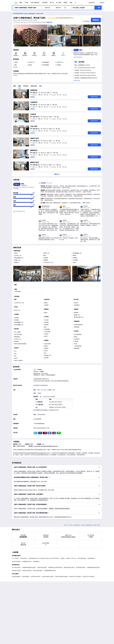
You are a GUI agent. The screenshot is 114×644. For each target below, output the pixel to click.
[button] (76, 3)
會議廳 (16, 260)
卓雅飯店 (62, 558)
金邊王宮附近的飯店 (38, 571)
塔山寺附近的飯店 (16, 567)
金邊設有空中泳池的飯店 (88, 577)
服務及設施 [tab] (34, 86)
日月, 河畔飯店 (16, 558)
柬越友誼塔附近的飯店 (69, 567)
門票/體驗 (45, 3)
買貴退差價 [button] (87, 21)
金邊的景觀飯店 (26, 577)
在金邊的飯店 (76, 525)
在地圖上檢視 (77, 80)
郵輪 (71, 3)
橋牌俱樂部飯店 (91, 558)
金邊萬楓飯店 (36, 561)
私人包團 (59, 3)
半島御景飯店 (24, 558)
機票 (21, 3)
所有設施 (15, 67)
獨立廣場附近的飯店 (81, 567)
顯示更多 (15, 75)
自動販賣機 (47, 329)
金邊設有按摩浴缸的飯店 (48, 577)
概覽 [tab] (14, 86)
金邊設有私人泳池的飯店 (75, 577)
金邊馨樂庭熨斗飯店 (27, 561)
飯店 (71, 525)
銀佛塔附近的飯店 (16, 571)
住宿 (16, 3)
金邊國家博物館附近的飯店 (93, 567)
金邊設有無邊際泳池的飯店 (62, 577)
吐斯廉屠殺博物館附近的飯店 (29, 567)
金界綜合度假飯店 (16, 561)
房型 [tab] (19, 86)
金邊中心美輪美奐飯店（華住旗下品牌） (30, 18)
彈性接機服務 (76, 253)
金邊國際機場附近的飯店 (50, 571)
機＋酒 (52, 3)
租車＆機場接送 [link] (35, 3)
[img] (30, 36)
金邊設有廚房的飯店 (36, 577)
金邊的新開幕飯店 (16, 577)
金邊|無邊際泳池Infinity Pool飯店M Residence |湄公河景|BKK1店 (44, 558)
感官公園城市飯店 (82, 558)
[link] (92, 3)
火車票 (26, 3)
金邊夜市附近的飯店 (27, 571)
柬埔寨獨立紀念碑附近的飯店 (55, 567)
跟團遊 (65, 3)
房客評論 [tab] (26, 86)
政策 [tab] (41, 86)
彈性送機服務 (18, 258)
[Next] (100, 273)
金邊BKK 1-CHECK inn (71, 558)
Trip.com (66, 525)
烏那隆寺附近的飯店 (42, 567)
